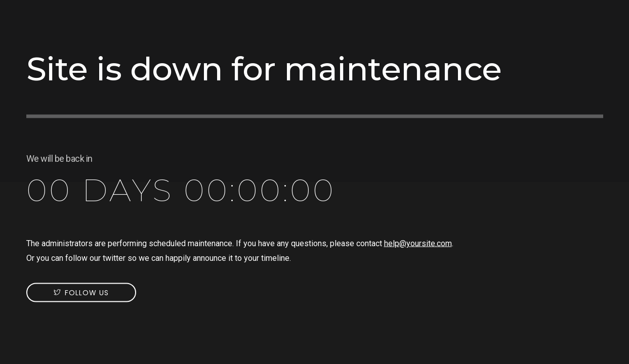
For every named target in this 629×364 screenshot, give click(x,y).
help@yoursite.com (418, 243)
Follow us (87, 293)
